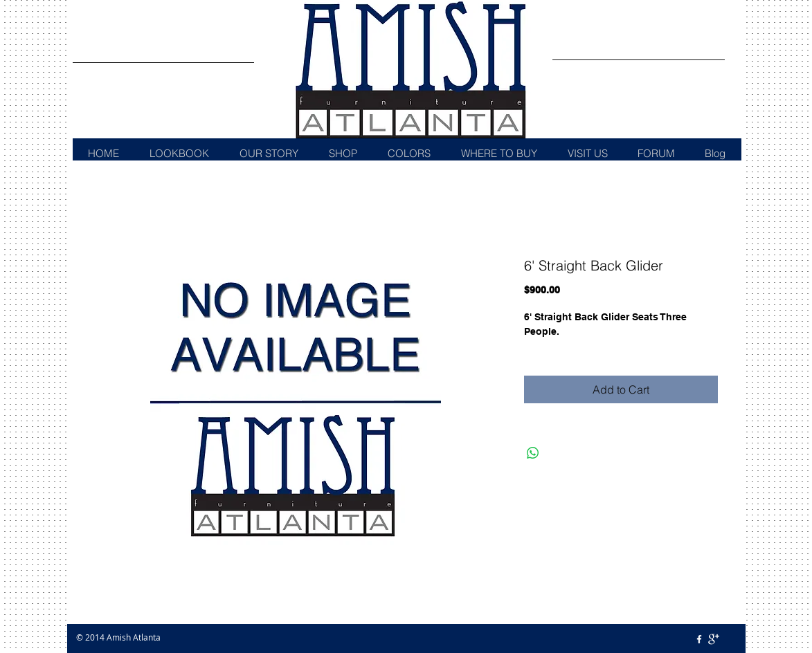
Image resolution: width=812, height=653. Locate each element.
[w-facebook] (699, 639)
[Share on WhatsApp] (533, 453)
